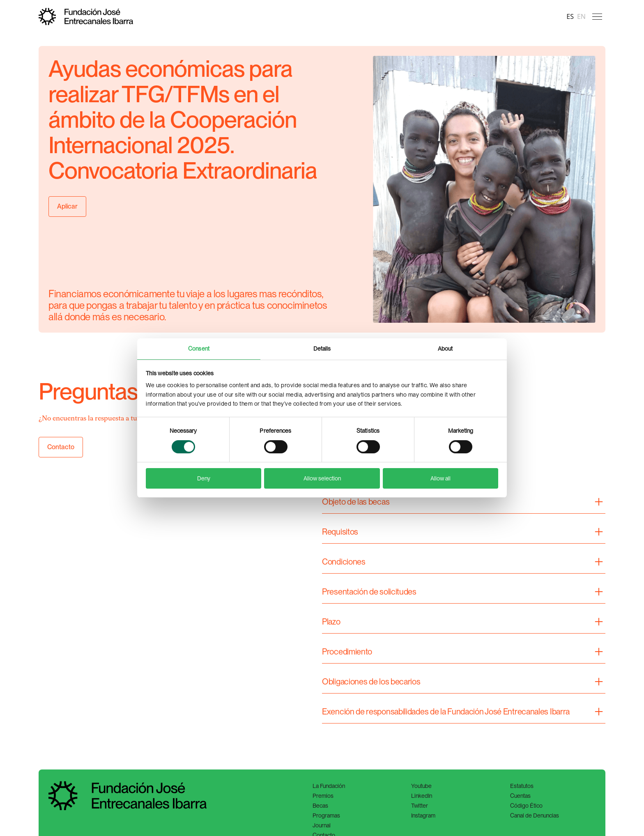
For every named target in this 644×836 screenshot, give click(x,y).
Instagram (423, 815)
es (570, 16)
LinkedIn (422, 796)
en (581, 16)
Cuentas (520, 796)
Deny (204, 478)
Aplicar (67, 206)
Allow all (440, 478)
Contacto (61, 447)
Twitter (420, 806)
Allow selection (322, 478)
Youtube (421, 786)
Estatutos (522, 786)
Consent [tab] (199, 349)
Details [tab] (322, 349)
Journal (322, 825)
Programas (326, 815)
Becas (320, 806)
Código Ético (526, 806)
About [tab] (445, 349)
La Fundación (329, 786)
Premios (323, 796)
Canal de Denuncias (535, 815)
